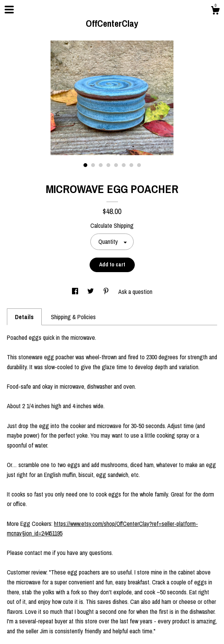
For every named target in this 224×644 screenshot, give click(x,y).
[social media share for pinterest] (107, 292)
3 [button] (101, 165)
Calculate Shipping (112, 225)
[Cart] (215, 11)
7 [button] (131, 165)
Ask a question (135, 292)
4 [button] (108, 165)
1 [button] (85, 165)
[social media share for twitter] (91, 292)
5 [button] (116, 165)
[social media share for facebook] (76, 292)
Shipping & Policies (73, 317)
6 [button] (124, 165)
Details (24, 317)
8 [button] (139, 165)
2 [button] (93, 165)
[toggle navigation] (9, 10)
